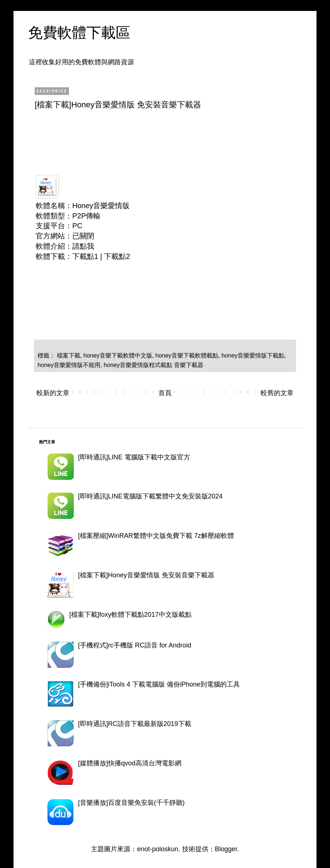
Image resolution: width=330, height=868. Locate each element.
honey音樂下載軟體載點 (187, 355)
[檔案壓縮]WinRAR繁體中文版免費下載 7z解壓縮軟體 (156, 536)
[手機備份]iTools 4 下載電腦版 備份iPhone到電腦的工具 (159, 684)
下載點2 (117, 256)
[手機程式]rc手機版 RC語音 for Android (135, 645)
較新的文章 (53, 393)
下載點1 (85, 256)
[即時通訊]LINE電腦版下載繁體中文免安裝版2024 (150, 496)
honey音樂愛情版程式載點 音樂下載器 (154, 365)
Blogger (226, 849)
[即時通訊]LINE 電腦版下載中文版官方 (134, 457)
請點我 (83, 246)
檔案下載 (69, 355)
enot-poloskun (158, 849)
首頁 (165, 393)
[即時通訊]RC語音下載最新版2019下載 (135, 724)
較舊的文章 (277, 393)
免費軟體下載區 (79, 32)
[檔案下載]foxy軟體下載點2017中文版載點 (131, 615)
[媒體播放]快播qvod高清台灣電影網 (130, 763)
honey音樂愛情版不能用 (69, 365)
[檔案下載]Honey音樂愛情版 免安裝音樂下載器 (146, 575)
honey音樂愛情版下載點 (253, 355)
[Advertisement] (168, 135)
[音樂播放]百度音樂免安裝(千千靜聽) (131, 803)
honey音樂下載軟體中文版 (118, 355)
